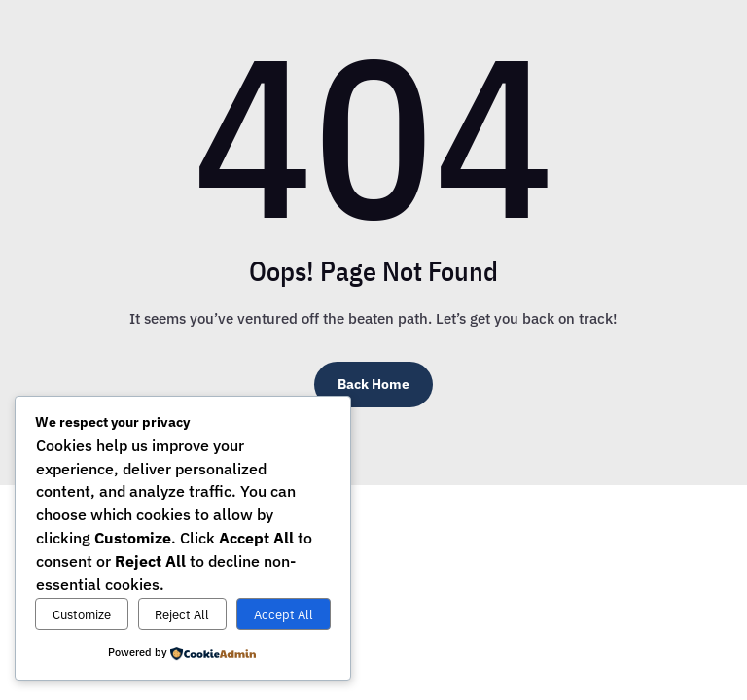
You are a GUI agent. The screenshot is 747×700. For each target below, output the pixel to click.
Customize (82, 614)
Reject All (182, 614)
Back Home (373, 384)
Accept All (284, 614)
